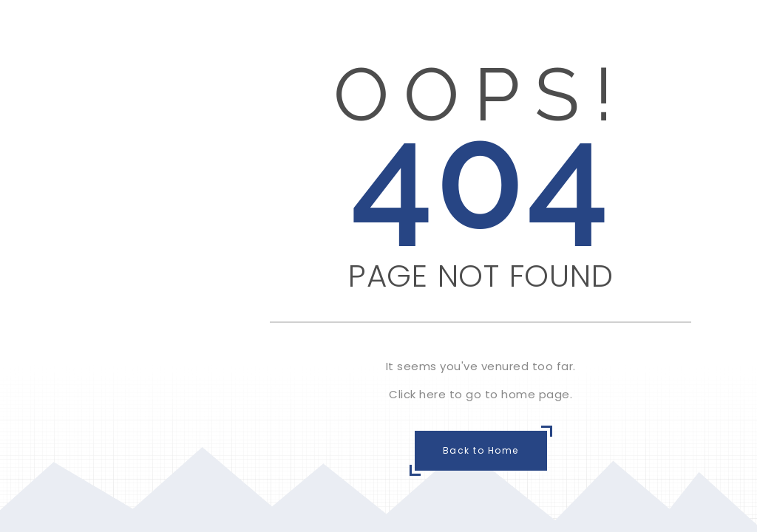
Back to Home (481, 450)
